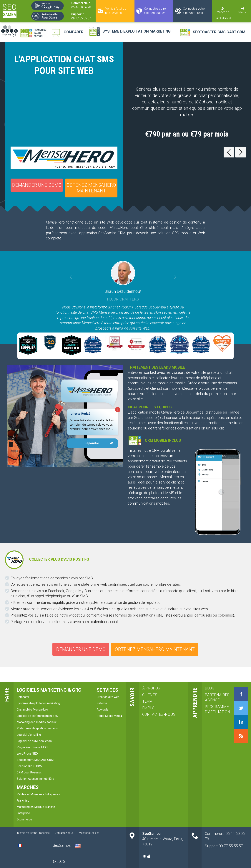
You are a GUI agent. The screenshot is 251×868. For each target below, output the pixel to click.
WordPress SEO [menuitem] (27, 754)
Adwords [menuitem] (103, 710)
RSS (241, 736)
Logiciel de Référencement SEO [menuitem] (37, 716)
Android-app (144, 856)
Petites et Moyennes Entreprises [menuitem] (38, 794)
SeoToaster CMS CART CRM (219, 32)
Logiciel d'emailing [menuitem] (29, 735)
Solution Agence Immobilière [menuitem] (35, 779)
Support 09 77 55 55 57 (224, 846)
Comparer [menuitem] (23, 697)
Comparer (74, 32)
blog (210, 688)
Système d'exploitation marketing (137, 31)
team (148, 701)
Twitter (241, 708)
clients (150, 695)
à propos (151, 688)
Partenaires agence (216, 697)
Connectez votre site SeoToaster (155, 11)
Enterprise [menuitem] (23, 813)
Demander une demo (37, 185)
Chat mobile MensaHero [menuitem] (32, 710)
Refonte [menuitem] (102, 703)
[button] (79, 277)
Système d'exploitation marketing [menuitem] (38, 703)
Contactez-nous (159, 714)
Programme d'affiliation (216, 709)
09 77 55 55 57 (81, 18)
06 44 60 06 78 (81, 7)
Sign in (242, 12)
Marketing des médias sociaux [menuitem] (37, 722)
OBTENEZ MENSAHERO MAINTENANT (91, 188)
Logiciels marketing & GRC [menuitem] (49, 690)
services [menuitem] (107, 690)
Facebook (241, 694)
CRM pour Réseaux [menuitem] (29, 772)
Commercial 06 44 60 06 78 (225, 836)
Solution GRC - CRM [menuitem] (30, 766)
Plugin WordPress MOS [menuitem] (32, 747)
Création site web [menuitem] (108, 697)
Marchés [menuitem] (28, 787)
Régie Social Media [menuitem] (109, 716)
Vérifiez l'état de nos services (116, 11)
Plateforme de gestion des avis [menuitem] (37, 728)
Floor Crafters (123, 299)
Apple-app (149, 856)
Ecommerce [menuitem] (24, 819)
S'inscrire (223, 12)
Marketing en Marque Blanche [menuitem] (36, 807)
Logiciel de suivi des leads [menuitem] (34, 741)
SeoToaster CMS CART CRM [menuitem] (35, 760)
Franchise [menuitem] (23, 801)
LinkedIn (241, 722)
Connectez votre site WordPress (194, 11)
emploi (149, 708)
